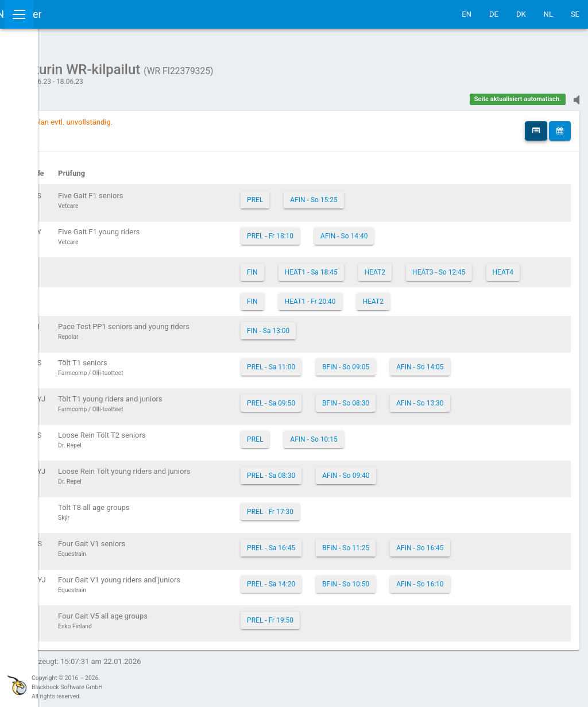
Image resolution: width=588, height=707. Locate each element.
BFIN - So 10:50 (449, 598)
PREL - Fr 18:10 (374, 230)
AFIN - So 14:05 (523, 381)
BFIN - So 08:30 (449, 417)
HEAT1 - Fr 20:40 (413, 315)
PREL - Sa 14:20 (374, 598)
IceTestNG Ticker (63, 14)
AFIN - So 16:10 (523, 598)
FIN (355, 266)
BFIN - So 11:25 (449, 562)
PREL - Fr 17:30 (374, 526)
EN (467, 14)
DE (494, 14)
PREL (358, 194)
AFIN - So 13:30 (523, 417)
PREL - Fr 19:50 (374, 634)
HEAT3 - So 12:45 (377, 286)
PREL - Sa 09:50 (374, 417)
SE (575, 14)
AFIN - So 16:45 (523, 562)
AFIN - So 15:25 (417, 194)
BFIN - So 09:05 (449, 381)
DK (521, 14)
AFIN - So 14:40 (447, 230)
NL (548, 14)
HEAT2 (478, 266)
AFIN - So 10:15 (417, 453)
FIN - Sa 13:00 (372, 345)
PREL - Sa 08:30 (374, 489)
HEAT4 (440, 286)
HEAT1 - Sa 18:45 (414, 266)
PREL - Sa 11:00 (374, 381)
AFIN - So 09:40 (449, 489)
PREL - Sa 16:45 (374, 562)
